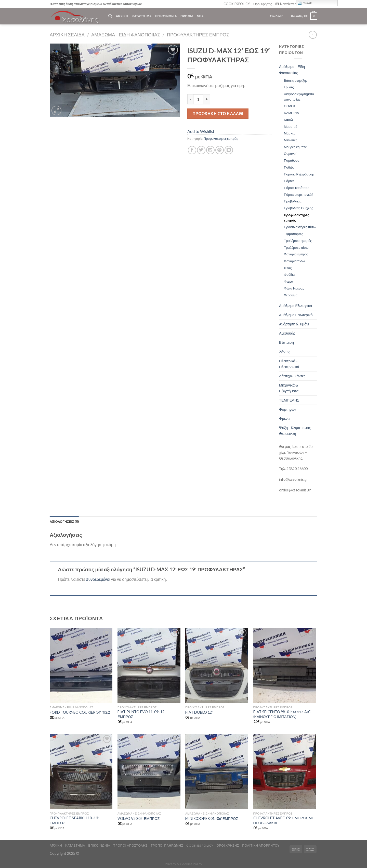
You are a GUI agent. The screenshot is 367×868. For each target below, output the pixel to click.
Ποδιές (289, 167)
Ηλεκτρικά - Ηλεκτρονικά (289, 364)
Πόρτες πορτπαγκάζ (298, 195)
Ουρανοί (290, 154)
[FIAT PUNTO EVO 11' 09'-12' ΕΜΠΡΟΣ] (149, 665)
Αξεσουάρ (287, 333)
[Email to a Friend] (210, 150)
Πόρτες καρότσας (297, 188)
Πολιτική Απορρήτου (261, 845)
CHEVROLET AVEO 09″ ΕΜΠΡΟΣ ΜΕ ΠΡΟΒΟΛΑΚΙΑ (284, 820)
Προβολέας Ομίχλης (298, 208)
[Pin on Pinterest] (220, 150)
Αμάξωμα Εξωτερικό (296, 306)
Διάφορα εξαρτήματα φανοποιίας (299, 97)
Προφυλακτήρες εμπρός (198, 35)
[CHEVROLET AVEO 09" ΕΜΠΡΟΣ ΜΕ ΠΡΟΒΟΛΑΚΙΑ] (285, 771)
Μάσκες (290, 133)
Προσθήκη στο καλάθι (218, 113)
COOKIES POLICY (237, 4)
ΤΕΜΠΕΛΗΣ (289, 400)
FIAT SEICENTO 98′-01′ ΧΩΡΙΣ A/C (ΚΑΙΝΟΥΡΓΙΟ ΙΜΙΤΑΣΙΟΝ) (282, 714)
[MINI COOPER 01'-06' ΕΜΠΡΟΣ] (217, 771)
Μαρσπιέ (290, 127)
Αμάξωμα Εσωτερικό (296, 315)
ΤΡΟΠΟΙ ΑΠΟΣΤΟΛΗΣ (130, 845)
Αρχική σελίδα (67, 35)
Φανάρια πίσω (294, 261)
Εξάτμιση (286, 342)
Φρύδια (289, 274)
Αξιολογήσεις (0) (64, 521)
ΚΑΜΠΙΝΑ (291, 113)
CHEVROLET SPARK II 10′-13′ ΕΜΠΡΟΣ (74, 820)
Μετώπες (291, 140)
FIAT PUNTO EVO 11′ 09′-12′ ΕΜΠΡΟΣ (141, 714)
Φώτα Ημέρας (294, 288)
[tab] (64, 521)
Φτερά (289, 281)
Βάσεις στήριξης (296, 80)
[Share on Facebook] (192, 150)
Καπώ (288, 120)
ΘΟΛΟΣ (290, 106)
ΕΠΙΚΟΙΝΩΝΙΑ (166, 16)
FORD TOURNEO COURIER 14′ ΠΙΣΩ (80, 712)
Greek (305, 3)
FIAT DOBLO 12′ (199, 712)
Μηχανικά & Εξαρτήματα (289, 388)
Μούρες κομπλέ (295, 147)
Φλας (288, 268)
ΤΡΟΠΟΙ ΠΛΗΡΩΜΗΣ (167, 845)
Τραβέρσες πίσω (296, 247)
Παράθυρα (292, 160)
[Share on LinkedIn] (229, 150)
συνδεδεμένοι (99, 579)
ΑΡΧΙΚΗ (122, 16)
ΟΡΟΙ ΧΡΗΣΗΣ (228, 845)
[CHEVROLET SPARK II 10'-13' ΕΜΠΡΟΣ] (81, 771)
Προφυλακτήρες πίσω (300, 227)
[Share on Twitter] (201, 150)
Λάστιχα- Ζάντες (292, 376)
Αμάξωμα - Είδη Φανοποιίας (126, 35)
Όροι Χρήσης (263, 4)
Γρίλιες (289, 87)
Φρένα (284, 418)
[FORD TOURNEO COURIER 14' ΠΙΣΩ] (81, 665)
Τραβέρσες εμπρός (298, 241)
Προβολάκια (293, 201)
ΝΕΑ (200, 16)
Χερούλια (291, 295)
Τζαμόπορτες (293, 234)
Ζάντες (285, 352)
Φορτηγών (288, 409)
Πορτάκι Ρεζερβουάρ (299, 174)
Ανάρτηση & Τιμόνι (294, 324)
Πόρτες (289, 181)
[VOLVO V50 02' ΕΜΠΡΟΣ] (149, 771)
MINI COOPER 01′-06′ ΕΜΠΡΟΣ (212, 818)
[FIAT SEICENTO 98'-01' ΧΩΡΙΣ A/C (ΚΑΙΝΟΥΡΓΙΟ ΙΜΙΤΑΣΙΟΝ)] (285, 665)
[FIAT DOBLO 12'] (217, 665)
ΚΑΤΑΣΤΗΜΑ (142, 16)
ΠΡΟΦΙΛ (187, 16)
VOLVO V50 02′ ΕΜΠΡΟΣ (139, 818)
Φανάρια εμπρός (296, 254)
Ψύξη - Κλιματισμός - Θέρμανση (296, 431)
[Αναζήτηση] (110, 16)
